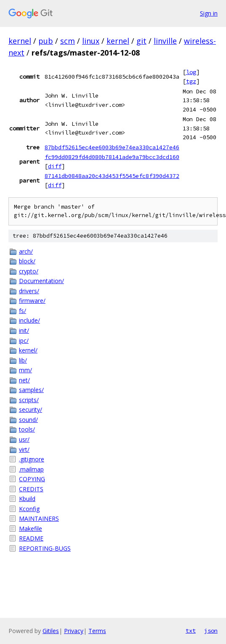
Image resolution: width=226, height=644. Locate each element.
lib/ (23, 360)
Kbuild (27, 499)
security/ (31, 409)
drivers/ (29, 291)
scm (68, 41)
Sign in (209, 13)
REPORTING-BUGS (45, 548)
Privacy (74, 631)
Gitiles (51, 631)
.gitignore (32, 459)
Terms (97, 631)
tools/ (27, 429)
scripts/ (29, 400)
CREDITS (31, 489)
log (191, 72)
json (211, 631)
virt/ (24, 449)
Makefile (31, 529)
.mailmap (31, 469)
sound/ (28, 420)
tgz (191, 81)
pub (46, 41)
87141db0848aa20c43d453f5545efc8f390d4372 (112, 176)
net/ (24, 380)
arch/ (26, 251)
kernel (20, 41)
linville (165, 41)
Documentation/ (41, 281)
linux (91, 41)
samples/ (31, 390)
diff (55, 166)
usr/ (24, 439)
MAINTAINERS (39, 518)
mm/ (25, 370)
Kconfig (29, 509)
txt (191, 631)
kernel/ (28, 350)
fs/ (23, 311)
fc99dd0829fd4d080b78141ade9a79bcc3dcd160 (112, 157)
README (31, 538)
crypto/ (29, 271)
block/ (27, 261)
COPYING (32, 479)
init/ (24, 330)
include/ (29, 320)
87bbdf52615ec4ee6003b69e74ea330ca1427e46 (112, 147)
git (141, 41)
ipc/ (24, 341)
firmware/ (32, 301)
